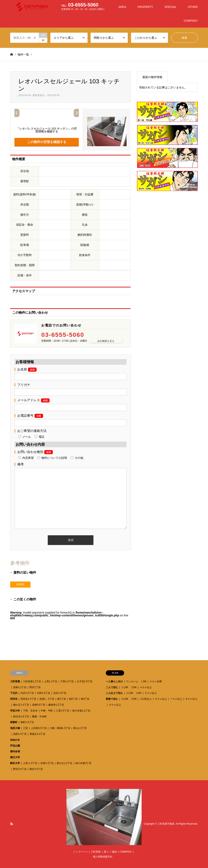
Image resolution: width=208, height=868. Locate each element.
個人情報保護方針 (103, 857)
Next (76, 113)
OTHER (193, 7)
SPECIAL (171, 7)
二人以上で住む (114, 693)
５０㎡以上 (151, 693)
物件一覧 (23, 55)
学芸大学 (15, 711)
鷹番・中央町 (39, 717)
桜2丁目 (73, 699)
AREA (122, 7)
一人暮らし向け (114, 681)
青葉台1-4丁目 (37, 734)
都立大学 (15, 757)
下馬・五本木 (30, 711)
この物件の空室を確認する (47, 142)
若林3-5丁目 (39, 705)
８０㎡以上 (191, 699)
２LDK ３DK (134, 693)
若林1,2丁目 (20, 687)
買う (106, 852)
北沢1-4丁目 (60, 693)
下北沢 (14, 693)
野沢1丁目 (35, 687)
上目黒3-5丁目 (39, 728)
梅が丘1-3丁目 (21, 705)
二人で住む (112, 687)
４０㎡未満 (156, 681)
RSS (12, 824)
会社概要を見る (106, 341)
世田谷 (14, 699)
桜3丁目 (85, 699)
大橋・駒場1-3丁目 (60, 728)
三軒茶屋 (15, 681)
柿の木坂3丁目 (83, 763)
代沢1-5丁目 (27, 693)
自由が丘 (15, 740)
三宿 (25, 728)
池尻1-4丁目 (20, 734)
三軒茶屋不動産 (166, 824)
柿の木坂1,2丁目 (81, 711)
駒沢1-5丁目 (36, 769)
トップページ (80, 852)
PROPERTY (145, 7)
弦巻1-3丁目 (47, 763)
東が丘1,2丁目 (64, 763)
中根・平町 (47, 711)
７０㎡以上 (176, 699)
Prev (17, 113)
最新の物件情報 (152, 77)
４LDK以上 (146, 699)
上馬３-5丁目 (30, 763)
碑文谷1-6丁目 (21, 717)
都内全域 (15, 751)
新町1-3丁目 (27, 722)
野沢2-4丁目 (20, 769)
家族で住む (112, 699)
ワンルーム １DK (136, 681)
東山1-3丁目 (80, 728)
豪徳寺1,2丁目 (56, 705)
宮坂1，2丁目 (47, 699)
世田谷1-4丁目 (28, 699)
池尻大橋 (15, 728)
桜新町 (14, 722)
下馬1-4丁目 (67, 681)
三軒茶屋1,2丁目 (32, 681)
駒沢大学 (15, 763)
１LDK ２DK (129, 687)
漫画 (114, 852)
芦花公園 (15, 746)
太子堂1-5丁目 (85, 681)
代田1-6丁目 (44, 693)
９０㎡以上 (115, 705)
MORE (20, 585)
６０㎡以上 (161, 699)
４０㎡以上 (146, 687)
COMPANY (191, 21)
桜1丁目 (62, 699)
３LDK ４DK (129, 699)
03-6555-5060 (63, 335)
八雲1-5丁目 (62, 711)
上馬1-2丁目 (51, 681)
